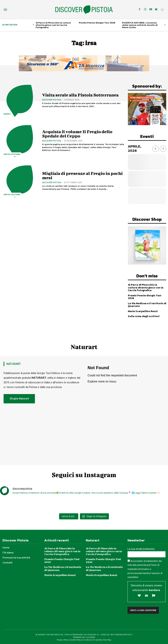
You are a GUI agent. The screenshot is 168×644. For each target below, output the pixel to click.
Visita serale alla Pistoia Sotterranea (80, 95)
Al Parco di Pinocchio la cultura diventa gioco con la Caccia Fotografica (53, 25)
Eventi (7, 114)
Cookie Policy (76, 639)
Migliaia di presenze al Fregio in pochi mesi (82, 176)
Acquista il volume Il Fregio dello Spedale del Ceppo (77, 134)
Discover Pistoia (52, 100)
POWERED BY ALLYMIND (84, 637)
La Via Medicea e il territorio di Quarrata (147, 305)
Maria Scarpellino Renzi (143, 311)
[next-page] (165, 25)
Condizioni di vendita (93, 639)
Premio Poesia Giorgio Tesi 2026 (97, 23)
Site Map (107, 639)
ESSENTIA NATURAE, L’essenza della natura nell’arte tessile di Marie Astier (140, 25)
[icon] (156, 9)
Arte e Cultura (12, 154)
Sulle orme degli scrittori (144, 316)
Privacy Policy (63, 639)
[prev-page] (33, 25)
